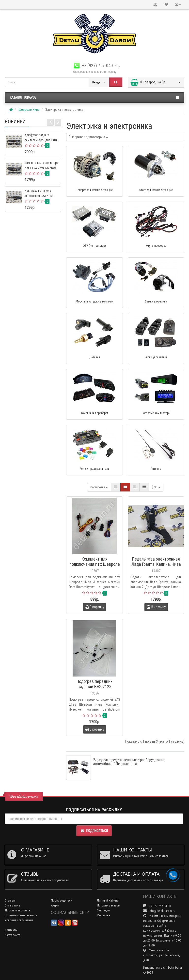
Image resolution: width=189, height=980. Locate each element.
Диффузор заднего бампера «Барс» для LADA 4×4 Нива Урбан (41, 140)
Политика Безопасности (21, 915)
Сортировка (99, 487)
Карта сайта (12, 935)
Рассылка (103, 915)
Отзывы (10, 900)
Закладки (103, 910)
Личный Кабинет (108, 900)
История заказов (108, 905)
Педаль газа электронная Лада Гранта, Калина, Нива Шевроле (156, 564)
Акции (55, 905)
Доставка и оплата (17, 910)
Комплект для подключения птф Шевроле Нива (95, 564)
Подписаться (94, 831)
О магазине (12, 905)
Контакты (11, 930)
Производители (62, 900)
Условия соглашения (19, 920)
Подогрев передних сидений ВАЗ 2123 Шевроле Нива (94, 687)
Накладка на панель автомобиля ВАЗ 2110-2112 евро (39, 196)
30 (156, 487)
